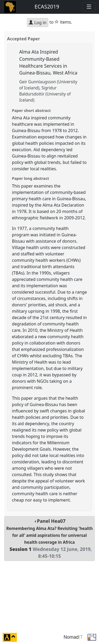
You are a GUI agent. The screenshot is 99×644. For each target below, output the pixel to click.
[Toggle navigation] (89, 7)
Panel (49, 538)
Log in (37, 23)
